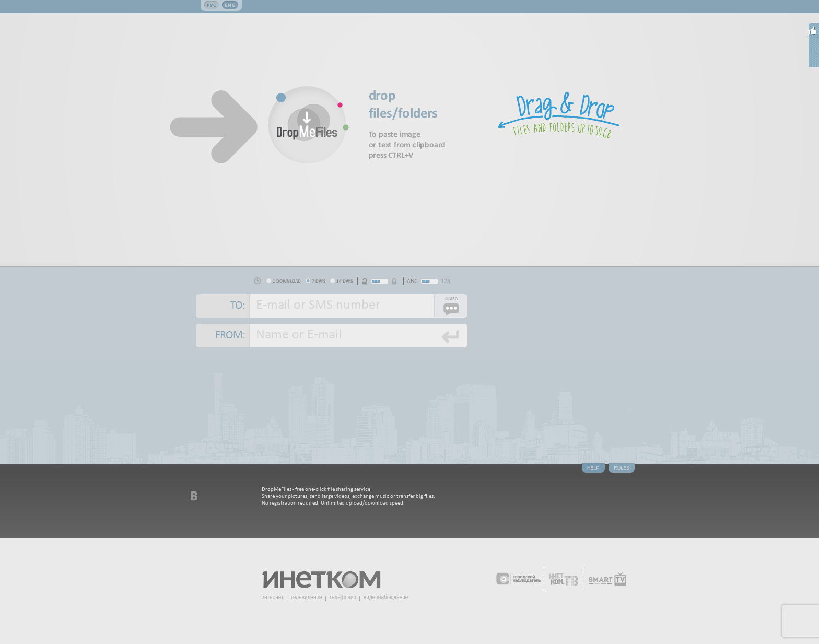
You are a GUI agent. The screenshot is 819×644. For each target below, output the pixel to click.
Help (593, 468)
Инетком (327, 575)
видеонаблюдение (386, 597)
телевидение (307, 597)
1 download (287, 281)
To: (238, 306)
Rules (622, 468)
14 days (344, 281)
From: (230, 336)
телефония (343, 597)
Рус (212, 5)
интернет (273, 597)
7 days (319, 281)
